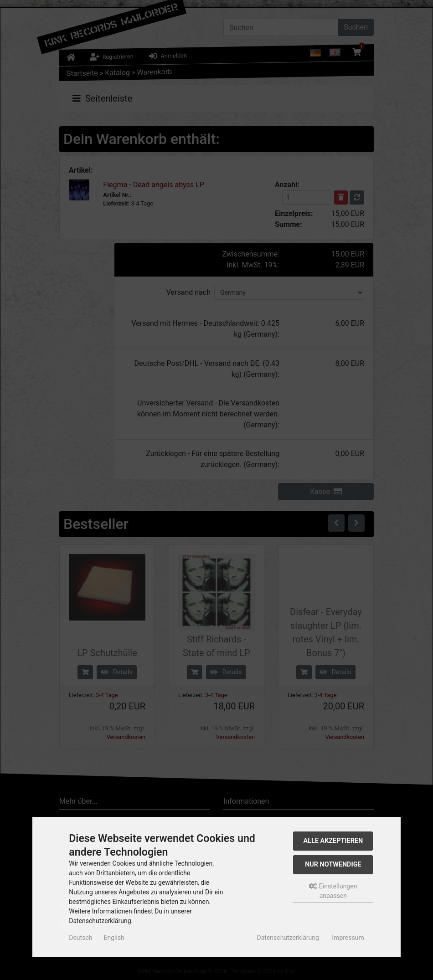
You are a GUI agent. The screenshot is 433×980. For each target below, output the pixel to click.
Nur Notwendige (333, 865)
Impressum (348, 938)
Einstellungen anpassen (333, 891)
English (114, 938)
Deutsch (80, 938)
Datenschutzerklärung (288, 938)
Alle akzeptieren (333, 841)
